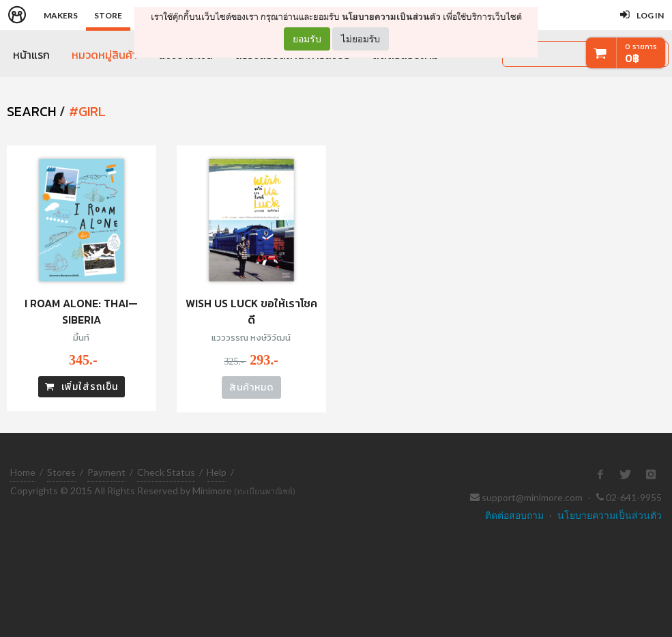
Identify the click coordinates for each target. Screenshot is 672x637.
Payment (106, 472)
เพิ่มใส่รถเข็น (82, 387)
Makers (61, 15)
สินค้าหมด (251, 387)
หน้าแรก (31, 55)
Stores (61, 472)
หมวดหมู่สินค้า (104, 55)
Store (108, 15)
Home (23, 472)
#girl (87, 111)
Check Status (166, 472)
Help (217, 472)
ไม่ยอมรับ (361, 39)
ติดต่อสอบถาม (514, 515)
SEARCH (31, 111)
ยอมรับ (307, 39)
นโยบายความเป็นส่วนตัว (391, 17)
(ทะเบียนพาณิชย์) (265, 491)
